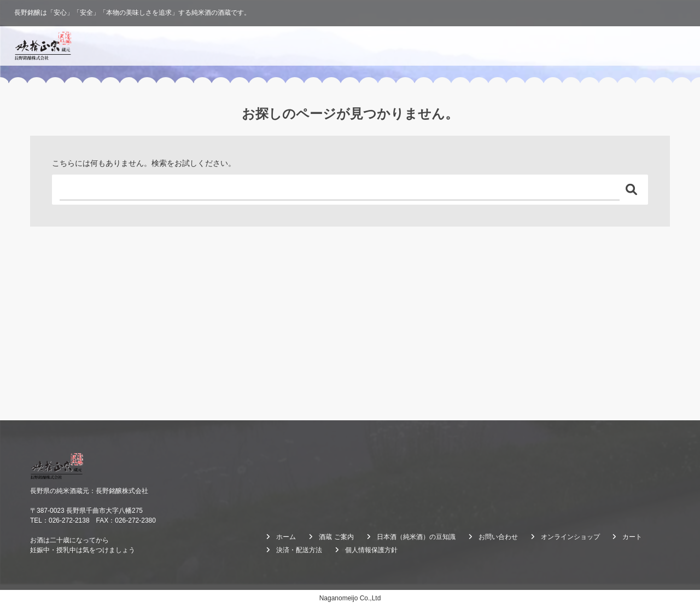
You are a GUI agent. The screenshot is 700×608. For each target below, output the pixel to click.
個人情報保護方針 (371, 550)
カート (632, 537)
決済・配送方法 (299, 550)
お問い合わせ (498, 537)
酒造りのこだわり (472, 46)
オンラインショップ (645, 46)
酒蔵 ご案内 (538, 46)
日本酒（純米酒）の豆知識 (416, 537)
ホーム (354, 46)
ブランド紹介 (404, 46)
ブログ (584, 46)
